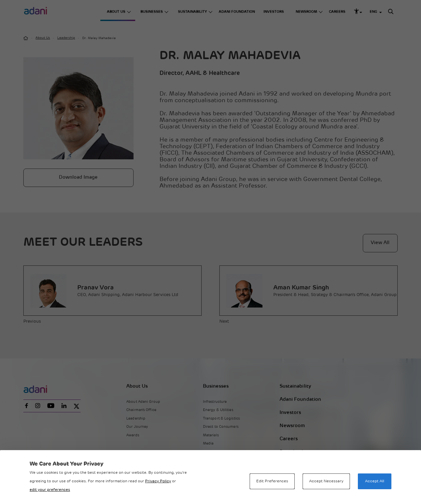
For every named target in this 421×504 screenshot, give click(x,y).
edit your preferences (50, 490)
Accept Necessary (326, 481)
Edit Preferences (272, 481)
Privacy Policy (158, 481)
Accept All (375, 481)
